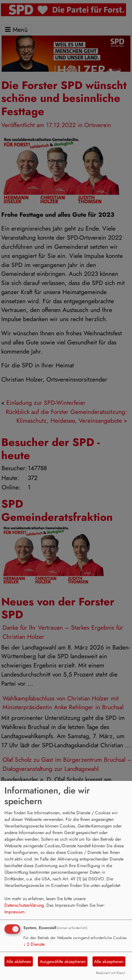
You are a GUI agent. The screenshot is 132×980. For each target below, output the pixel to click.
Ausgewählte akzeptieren (63, 961)
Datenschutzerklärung (24, 905)
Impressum (15, 912)
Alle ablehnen (19, 961)
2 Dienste (34, 944)
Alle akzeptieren (109, 961)
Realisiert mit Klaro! (111, 973)
